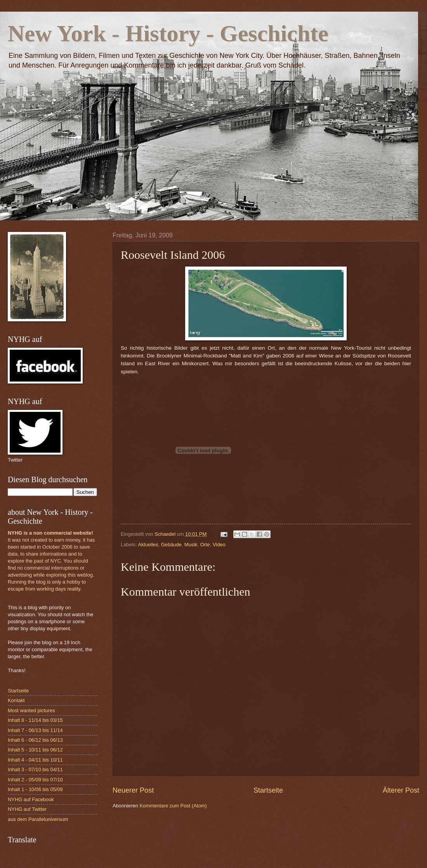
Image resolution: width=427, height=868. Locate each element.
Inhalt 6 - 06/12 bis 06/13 (35, 740)
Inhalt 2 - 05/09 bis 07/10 (35, 780)
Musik (191, 545)
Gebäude (171, 545)
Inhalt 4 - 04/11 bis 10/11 (35, 760)
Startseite (268, 790)
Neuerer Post (133, 790)
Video (219, 545)
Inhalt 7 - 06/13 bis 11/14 (35, 730)
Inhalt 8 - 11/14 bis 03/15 (35, 720)
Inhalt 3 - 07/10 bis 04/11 (35, 770)
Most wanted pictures (31, 710)
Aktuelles (148, 545)
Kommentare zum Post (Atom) (173, 806)
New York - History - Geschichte (168, 33)
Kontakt (16, 700)
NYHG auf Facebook (31, 799)
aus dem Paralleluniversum (38, 819)
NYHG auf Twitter (27, 809)
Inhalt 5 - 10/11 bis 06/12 (35, 750)
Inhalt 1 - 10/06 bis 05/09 (35, 789)
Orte (205, 545)
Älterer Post (401, 790)
